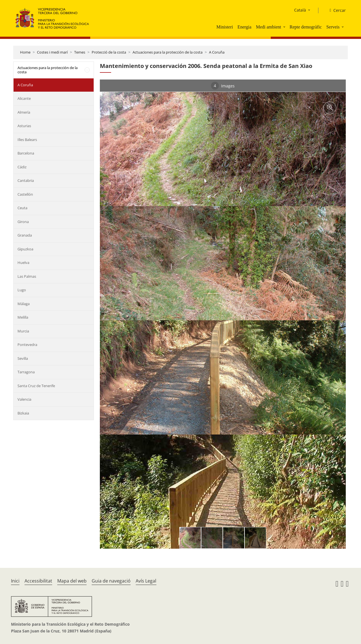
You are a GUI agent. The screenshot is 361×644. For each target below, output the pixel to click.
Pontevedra (27, 345)
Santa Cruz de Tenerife (36, 386)
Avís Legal (146, 581)
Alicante (24, 98)
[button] (285, 27)
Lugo (22, 290)
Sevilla (23, 358)
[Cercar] (335, 10)
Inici (15, 581)
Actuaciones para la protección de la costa (168, 52)
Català (300, 10)
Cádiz (22, 167)
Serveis (333, 27)
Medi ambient (268, 27)
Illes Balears (27, 140)
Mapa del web (72, 581)
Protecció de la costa (109, 52)
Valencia (24, 399)
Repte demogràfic (306, 27)
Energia (244, 27)
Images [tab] (223, 86)
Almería (24, 112)
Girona (23, 222)
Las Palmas (27, 276)
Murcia (23, 331)
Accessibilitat (38, 581)
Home (25, 52)
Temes (80, 52)
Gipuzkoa (25, 249)
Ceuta (22, 208)
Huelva (23, 263)
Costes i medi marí (52, 52)
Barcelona (26, 153)
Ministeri (225, 27)
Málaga (24, 304)
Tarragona (26, 372)
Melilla (23, 317)
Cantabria (26, 180)
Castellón (25, 194)
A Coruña (217, 52)
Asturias (24, 126)
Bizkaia (23, 413)
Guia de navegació (111, 581)
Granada (25, 235)
